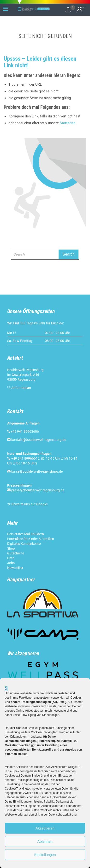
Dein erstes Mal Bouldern (26, 534)
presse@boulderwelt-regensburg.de (38, 490)
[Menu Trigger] (6, 9)
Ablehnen (45, 841)
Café (11, 558)
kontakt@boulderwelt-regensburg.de (39, 440)
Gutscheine (16, 553)
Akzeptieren (45, 828)
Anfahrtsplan (21, 388)
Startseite (68, 123)
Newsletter (15, 568)
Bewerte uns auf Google (29, 504)
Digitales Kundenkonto (24, 544)
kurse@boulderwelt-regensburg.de (37, 471)
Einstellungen (45, 855)
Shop (11, 548)
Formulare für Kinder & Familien (31, 539)
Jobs (11, 563)
